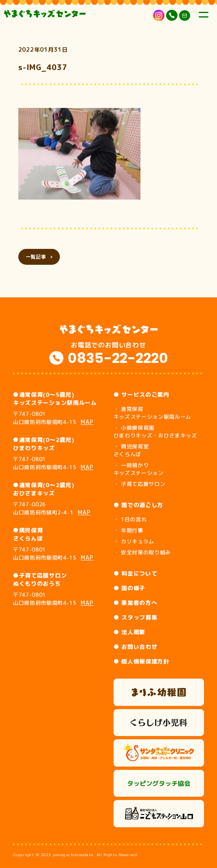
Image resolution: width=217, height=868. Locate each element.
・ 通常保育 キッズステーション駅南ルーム (152, 413)
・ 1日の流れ (130, 519)
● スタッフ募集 (136, 617)
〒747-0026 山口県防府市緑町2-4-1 (52, 508)
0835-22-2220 (118, 358)
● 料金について (136, 573)
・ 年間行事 (128, 530)
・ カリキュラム (134, 541)
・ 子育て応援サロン (140, 484)
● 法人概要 (129, 632)
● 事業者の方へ (136, 603)
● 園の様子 (129, 588)
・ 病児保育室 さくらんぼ (131, 450)
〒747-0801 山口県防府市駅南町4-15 (53, 418)
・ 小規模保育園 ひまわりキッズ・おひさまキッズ (155, 432)
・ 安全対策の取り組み (142, 552)
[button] (79, 154)
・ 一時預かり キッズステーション (139, 469)
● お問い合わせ (136, 647)
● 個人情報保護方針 (141, 661)
